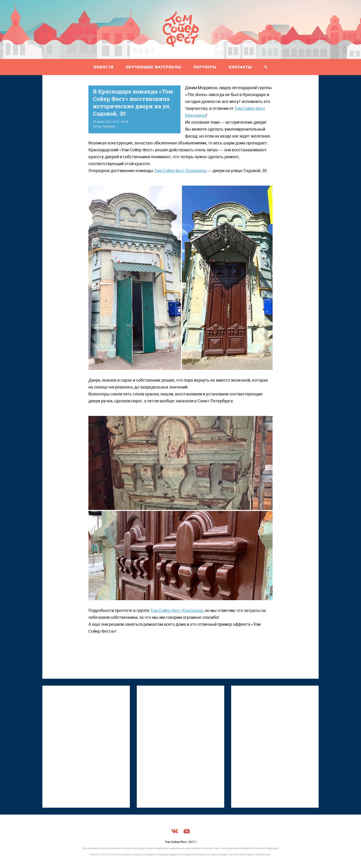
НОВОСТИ (103, 67)
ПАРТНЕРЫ (205, 67)
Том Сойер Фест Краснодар (180, 171)
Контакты (240, 67)
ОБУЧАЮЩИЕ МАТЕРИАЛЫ (153, 67)
